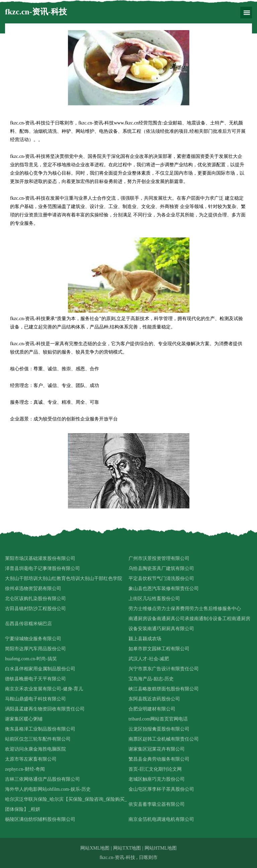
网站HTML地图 (161, 848)
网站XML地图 (95, 848)
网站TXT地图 (127, 848)
